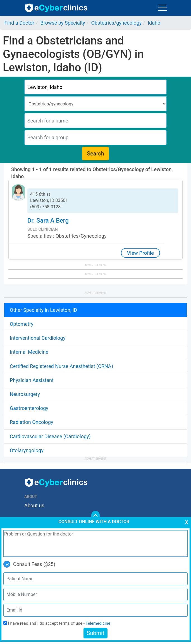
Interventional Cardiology (38, 338)
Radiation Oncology (31, 422)
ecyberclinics (57, 8)
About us (34, 505)
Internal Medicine (29, 352)
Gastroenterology (29, 408)
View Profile (140, 253)
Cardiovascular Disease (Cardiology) (50, 436)
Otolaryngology (27, 450)
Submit (95, 633)
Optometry (22, 324)
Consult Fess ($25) (29, 564)
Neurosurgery (25, 394)
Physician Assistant (32, 380)
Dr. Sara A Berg (48, 220)
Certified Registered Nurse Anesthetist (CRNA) (61, 366)
